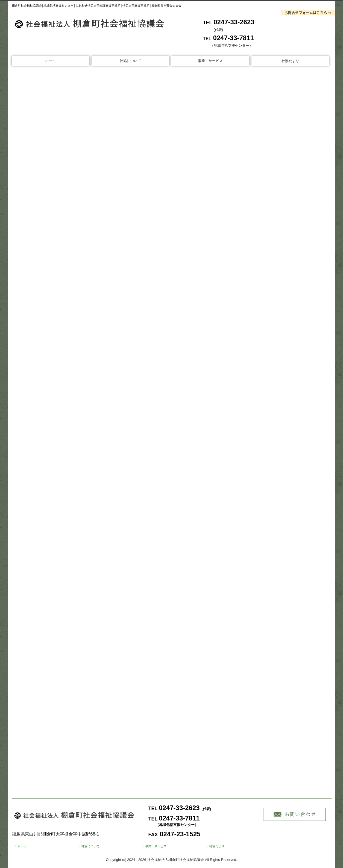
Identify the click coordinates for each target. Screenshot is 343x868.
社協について (130, 61)
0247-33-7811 (233, 38)
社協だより (290, 61)
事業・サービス (210, 61)
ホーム (50, 61)
